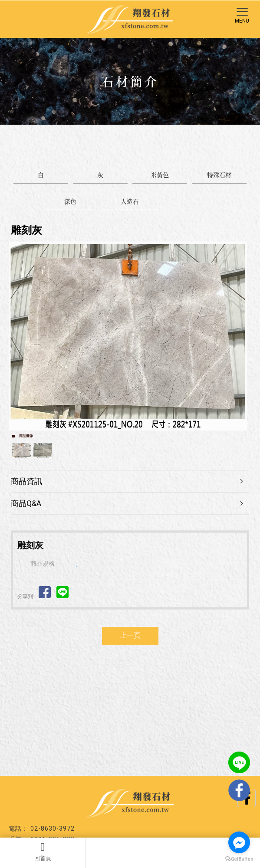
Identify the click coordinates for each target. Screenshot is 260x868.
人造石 (130, 201)
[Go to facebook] (239, 842)
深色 (70, 201)
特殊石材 (219, 175)
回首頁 (43, 851)
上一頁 (130, 635)
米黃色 (160, 175)
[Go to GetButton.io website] (239, 859)
